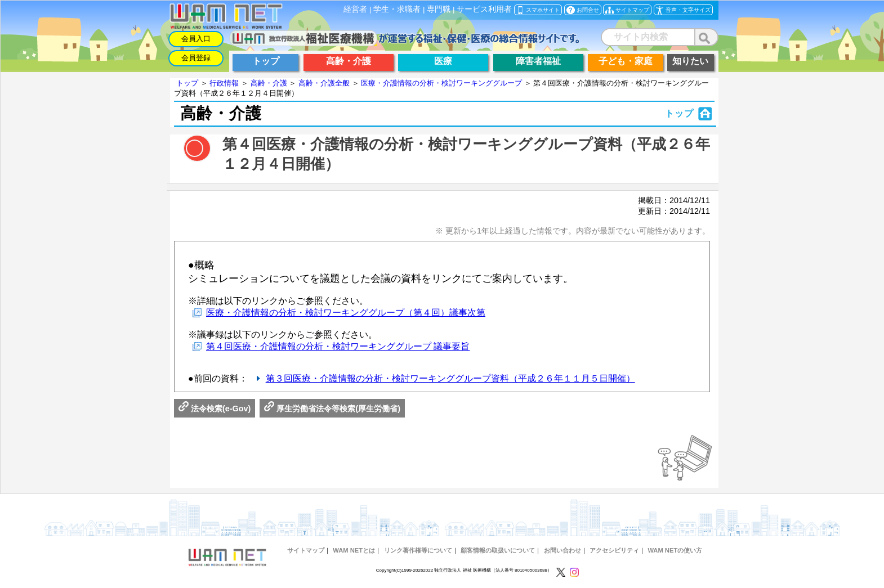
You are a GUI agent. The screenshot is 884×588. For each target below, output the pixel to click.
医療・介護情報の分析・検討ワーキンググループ (441, 83)
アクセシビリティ (614, 550)
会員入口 (196, 39)
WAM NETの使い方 (675, 550)
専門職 (439, 9)
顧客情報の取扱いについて (498, 550)
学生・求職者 (397, 9)
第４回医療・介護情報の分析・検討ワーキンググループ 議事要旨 (338, 346)
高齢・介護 (269, 83)
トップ (187, 83)
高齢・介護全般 (324, 83)
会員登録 (196, 58)
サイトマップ (306, 550)
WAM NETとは (354, 550)
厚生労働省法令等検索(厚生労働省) (332, 409)
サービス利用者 (484, 9)
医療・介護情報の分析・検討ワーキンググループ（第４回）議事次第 (346, 313)
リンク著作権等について (418, 550)
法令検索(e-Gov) (215, 409)
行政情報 (224, 83)
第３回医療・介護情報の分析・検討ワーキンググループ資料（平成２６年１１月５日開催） (450, 378)
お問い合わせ (562, 550)
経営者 (355, 9)
